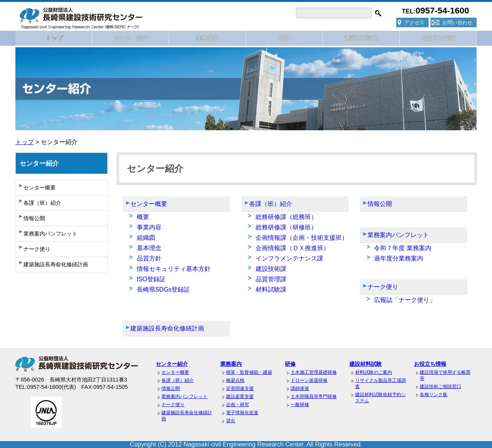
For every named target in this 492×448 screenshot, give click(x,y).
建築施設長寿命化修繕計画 (56, 264)
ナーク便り (37, 249)
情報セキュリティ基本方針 (174, 269)
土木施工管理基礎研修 (314, 372)
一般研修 (300, 405)
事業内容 (149, 227)
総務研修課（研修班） (286, 227)
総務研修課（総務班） (286, 217)
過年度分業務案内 (399, 258)
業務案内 (208, 38)
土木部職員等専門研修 (314, 397)
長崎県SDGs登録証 (164, 290)
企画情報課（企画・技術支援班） (302, 238)
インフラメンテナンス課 (289, 258)
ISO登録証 (151, 279)
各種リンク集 (434, 395)
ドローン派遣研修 (309, 380)
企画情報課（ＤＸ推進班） (293, 248)
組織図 (146, 238)
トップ (54, 38)
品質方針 (149, 258)
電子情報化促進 (242, 413)
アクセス (414, 22)
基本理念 (149, 248)
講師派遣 (300, 388)
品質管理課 (271, 279)
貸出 (231, 421)
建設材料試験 (361, 38)
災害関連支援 (240, 388)
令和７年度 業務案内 (402, 248)
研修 (284, 38)
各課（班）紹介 (42, 203)
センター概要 (40, 187)
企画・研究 (238, 405)
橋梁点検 (235, 380)
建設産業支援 (240, 397)
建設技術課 (271, 269)
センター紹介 (131, 38)
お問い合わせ (457, 22)
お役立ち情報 (438, 38)
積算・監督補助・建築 (249, 372)
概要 (143, 217)
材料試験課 (271, 290)
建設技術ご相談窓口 (440, 387)
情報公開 (34, 218)
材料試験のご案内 (374, 372)
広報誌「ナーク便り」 (405, 300)
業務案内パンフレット (50, 234)
